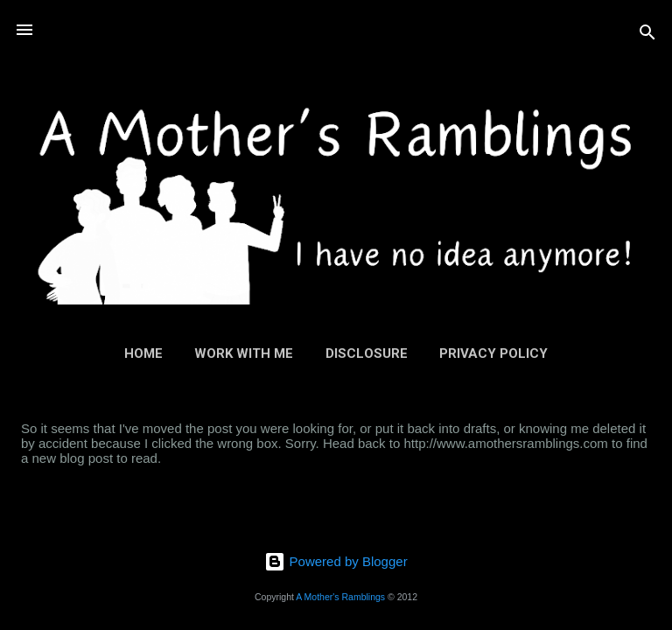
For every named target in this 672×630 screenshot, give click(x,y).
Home (143, 353)
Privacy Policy (493, 353)
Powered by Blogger (336, 561)
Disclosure (367, 353)
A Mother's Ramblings (340, 597)
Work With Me (244, 353)
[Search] (647, 35)
